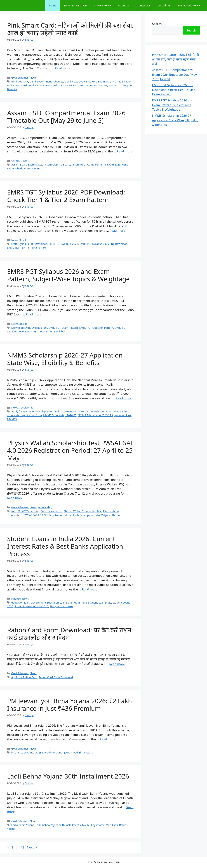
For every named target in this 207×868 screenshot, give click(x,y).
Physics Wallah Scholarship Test (83, 511)
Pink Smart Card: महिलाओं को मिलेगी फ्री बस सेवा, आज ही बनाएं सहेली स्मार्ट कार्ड (70, 29)
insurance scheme (22, 752)
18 (23, 847)
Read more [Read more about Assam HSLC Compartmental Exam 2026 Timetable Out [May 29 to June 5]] (125, 151)
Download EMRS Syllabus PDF (29, 328)
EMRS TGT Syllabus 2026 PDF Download (103, 244)
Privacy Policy (103, 5)
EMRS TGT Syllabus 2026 (63, 244)
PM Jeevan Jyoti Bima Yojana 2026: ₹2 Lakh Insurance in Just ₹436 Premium (70, 705)
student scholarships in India (82, 515)
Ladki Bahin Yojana (23, 825)
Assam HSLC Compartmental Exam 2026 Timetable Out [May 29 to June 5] (66, 117)
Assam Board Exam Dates (27, 165)
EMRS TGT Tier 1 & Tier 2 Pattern (27, 248)
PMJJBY (39, 752)
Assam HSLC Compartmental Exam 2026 (96, 165)
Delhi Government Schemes (46, 82)
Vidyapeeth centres (113, 515)
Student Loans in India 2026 (31, 606)
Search (157, 24)
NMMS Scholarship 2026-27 (60, 415)
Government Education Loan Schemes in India (59, 603)
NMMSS (12, 419)
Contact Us (144, 5)
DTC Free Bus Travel (98, 82)
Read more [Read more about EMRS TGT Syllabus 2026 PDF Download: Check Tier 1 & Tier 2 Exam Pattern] (117, 231)
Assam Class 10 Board (57, 165)
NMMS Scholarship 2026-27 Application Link (104, 415)
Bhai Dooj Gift (20, 82)
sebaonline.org (36, 168)
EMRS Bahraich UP (75, 5)
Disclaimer (164, 5)
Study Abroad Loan (61, 606)
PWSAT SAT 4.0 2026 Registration (43, 515)
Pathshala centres (51, 511)
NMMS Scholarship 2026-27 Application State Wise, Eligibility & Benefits (65, 359)
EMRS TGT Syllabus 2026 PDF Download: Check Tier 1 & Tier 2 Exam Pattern (66, 196)
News (33, 78)
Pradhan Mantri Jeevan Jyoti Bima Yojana (69, 752)
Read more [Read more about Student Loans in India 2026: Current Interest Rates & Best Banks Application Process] (90, 589)
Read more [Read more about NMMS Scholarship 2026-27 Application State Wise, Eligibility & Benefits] (123, 398)
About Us (124, 5)
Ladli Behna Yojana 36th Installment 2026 (68, 776)
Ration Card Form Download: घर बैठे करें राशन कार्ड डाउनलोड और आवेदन (69, 634)
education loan (20, 603)
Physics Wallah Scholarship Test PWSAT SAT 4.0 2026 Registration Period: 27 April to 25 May (70, 450)
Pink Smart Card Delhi (20, 85)
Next (32, 847)
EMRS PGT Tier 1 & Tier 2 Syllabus (45, 331)
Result (23, 240)
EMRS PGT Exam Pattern (63, 328)
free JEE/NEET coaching (25, 511)
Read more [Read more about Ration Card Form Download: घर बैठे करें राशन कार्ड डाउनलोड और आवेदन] (117, 664)
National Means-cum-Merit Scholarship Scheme (83, 411)
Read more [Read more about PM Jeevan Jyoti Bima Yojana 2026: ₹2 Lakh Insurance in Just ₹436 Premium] (108, 739)
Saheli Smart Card (46, 85)
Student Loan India (100, 603)
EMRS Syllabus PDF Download (29, 244)
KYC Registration (121, 82)
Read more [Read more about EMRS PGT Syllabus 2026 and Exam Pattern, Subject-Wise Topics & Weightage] (33, 314)
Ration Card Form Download (56, 677)
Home (52, 5)
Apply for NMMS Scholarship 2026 (32, 411)
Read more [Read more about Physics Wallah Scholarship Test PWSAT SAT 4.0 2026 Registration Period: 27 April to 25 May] (15, 498)
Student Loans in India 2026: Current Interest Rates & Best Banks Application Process (65, 546)
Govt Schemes (20, 78)
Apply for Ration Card (24, 677)
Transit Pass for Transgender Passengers (83, 85)
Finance (16, 599)
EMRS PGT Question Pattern (96, 328)
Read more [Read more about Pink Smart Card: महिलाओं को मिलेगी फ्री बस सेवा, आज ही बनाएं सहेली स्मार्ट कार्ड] (63, 68)
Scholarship (26, 408)
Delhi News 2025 (75, 82)
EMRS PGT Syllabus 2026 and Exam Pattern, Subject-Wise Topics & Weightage (68, 275)
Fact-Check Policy (189, 5)
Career (15, 161)
